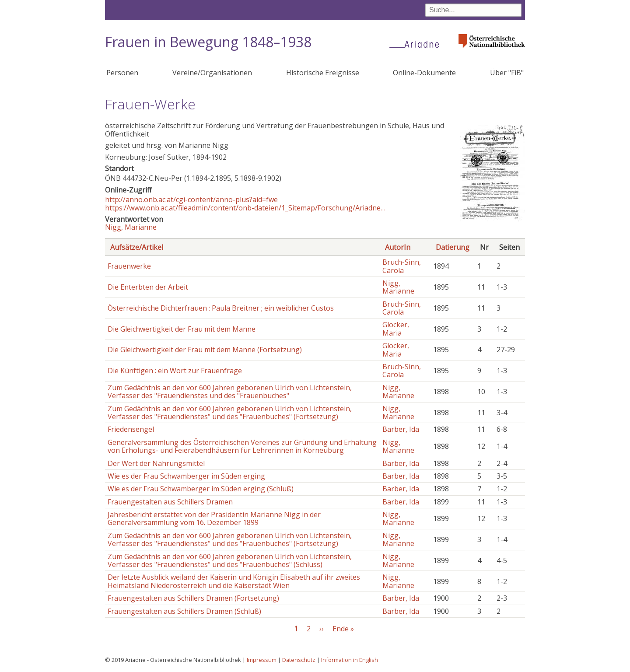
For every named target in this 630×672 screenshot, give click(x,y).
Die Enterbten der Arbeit (148, 287)
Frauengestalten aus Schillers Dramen (170, 502)
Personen (122, 73)
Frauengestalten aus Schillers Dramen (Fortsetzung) (193, 598)
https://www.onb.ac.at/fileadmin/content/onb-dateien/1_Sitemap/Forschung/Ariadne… (245, 208)
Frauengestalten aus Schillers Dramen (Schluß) (184, 611)
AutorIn (398, 247)
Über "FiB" (507, 73)
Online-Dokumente (424, 73)
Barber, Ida (401, 429)
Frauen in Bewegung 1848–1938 (208, 42)
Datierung (453, 247)
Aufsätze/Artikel (137, 247)
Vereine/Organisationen (212, 73)
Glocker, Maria (396, 329)
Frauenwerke (129, 266)
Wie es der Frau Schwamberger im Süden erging (186, 476)
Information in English (350, 660)
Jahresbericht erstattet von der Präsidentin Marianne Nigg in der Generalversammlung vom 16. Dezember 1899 (214, 518)
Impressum (262, 660)
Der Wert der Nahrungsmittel (156, 463)
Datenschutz (299, 660)
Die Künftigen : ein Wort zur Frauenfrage (175, 371)
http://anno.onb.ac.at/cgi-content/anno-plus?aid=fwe (191, 199)
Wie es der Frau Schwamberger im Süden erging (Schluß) (201, 489)
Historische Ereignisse (323, 73)
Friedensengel (131, 429)
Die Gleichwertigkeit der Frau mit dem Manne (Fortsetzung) (205, 350)
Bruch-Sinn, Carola (402, 266)
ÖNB (113, 178)
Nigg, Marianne (131, 227)
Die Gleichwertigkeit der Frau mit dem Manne (182, 329)
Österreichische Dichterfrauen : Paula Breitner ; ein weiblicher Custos (221, 308)
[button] (493, 219)
